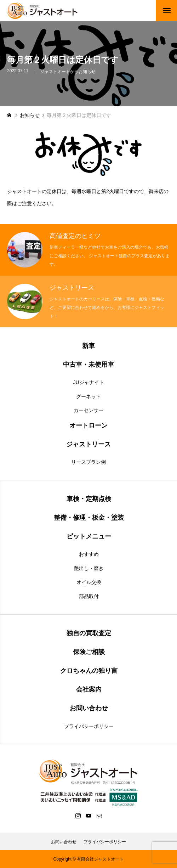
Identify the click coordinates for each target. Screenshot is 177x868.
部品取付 (89, 596)
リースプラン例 (88, 462)
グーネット (88, 396)
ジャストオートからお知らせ (68, 73)
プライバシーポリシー (89, 726)
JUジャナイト (88, 382)
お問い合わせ (64, 842)
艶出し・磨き (89, 568)
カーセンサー (88, 410)
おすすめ (89, 554)
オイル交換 (89, 582)
